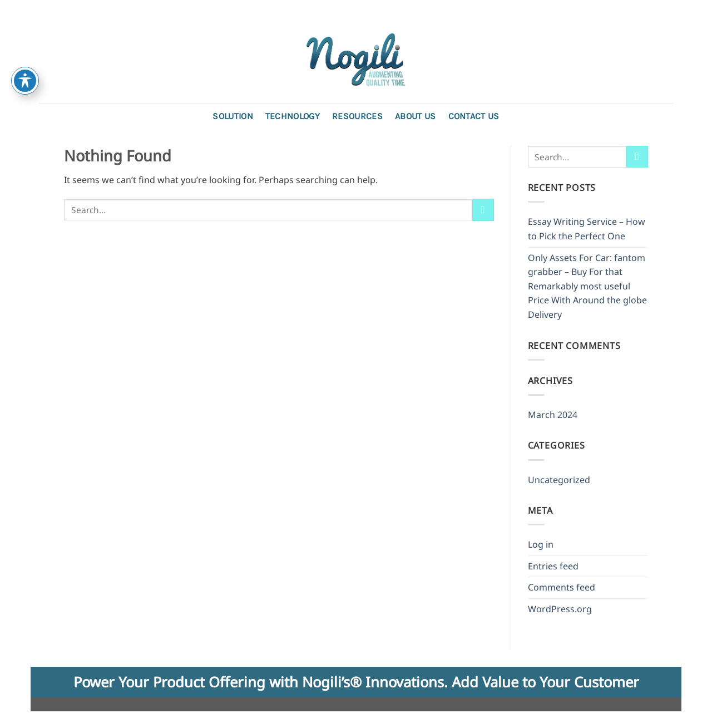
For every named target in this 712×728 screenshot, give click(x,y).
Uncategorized (559, 480)
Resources (357, 116)
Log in (541, 544)
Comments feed (562, 587)
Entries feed (553, 566)
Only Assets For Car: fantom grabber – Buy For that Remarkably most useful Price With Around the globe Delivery (587, 286)
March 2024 (553, 415)
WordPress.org (560, 609)
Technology (293, 116)
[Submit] (483, 210)
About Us (416, 116)
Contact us (474, 116)
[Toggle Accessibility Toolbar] (25, 81)
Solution (233, 116)
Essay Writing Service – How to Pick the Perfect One (587, 229)
